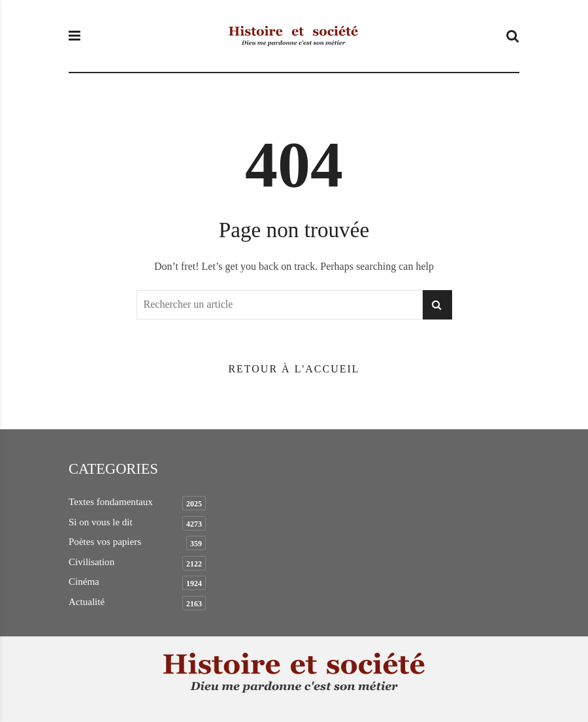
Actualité (87, 602)
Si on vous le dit (101, 522)
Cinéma (84, 582)
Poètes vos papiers (105, 542)
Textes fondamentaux (111, 502)
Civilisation (91, 562)
